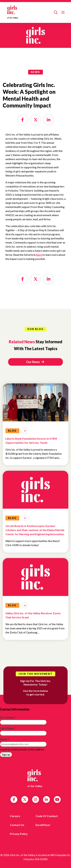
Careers (15, 816)
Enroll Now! (43, 825)
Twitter (25, 799)
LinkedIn (46, 799)
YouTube (57, 799)
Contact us (17, 825)
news (35, 72)
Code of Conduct (47, 816)
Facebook (14, 799)
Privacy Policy (19, 834)
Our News (35, 362)
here (39, 255)
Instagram (35, 799)
